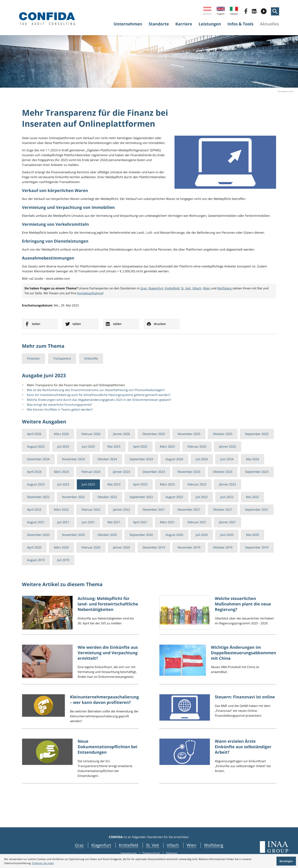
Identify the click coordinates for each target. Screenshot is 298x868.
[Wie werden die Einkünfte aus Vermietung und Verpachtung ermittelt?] (80, 665)
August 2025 (36, 447)
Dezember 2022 (38, 497)
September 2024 (141, 459)
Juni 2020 (227, 535)
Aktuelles (270, 24)
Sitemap (172, 853)
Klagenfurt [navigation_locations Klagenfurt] (101, 845)
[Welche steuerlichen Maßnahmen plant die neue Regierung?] (218, 615)
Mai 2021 (114, 522)
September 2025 (257, 434)
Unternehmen (128, 24)
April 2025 (140, 447)
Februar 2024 (91, 472)
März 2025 (167, 447)
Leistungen (210, 24)
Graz (144, 288)
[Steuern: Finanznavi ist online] (218, 711)
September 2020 (141, 535)
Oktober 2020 (107, 535)
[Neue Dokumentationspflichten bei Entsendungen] (80, 761)
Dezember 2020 (38, 535)
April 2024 (34, 472)
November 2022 (74, 497)
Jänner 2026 (121, 434)
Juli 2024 (202, 459)
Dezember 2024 (38, 459)
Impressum (129, 853)
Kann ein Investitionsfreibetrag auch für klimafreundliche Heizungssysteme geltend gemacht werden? (99, 395)
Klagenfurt (156, 288)
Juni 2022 (227, 497)
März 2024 (61, 472)
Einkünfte (91, 359)
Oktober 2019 (223, 547)
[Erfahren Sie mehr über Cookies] (43, 863)
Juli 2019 (63, 560)
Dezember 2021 (154, 510)
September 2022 (141, 497)
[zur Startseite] (47, 19)
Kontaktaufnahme (90, 293)
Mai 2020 (252, 535)
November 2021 (189, 510)
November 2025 (189, 434)
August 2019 (36, 560)
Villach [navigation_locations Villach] (173, 845)
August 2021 (36, 522)
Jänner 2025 (228, 447)
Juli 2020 (202, 535)
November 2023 (189, 472)
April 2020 (34, 547)
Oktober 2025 (223, 434)
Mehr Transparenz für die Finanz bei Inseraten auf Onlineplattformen (76, 385)
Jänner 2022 (121, 510)
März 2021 (167, 522)
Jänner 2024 (121, 472)
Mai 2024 (252, 459)
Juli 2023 (63, 484)
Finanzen (33, 359)
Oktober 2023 (223, 472)
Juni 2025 (88, 447)
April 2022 (34, 510)
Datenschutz (151, 853)
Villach (197, 288)
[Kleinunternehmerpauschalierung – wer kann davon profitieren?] (80, 711)
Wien (206, 288)
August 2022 (174, 497)
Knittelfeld (172, 288)
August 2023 (36, 484)
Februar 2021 (197, 522)
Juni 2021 (88, 522)
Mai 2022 (252, 497)
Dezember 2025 (154, 434)
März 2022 (61, 510)
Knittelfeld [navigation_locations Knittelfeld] (128, 845)
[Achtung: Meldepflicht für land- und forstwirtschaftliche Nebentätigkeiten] (80, 615)
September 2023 (257, 472)
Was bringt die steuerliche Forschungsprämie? (59, 405)
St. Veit (186, 288)
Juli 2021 (63, 522)
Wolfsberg (225, 288)
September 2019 (257, 547)
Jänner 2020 (121, 547)
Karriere (184, 24)
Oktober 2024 (107, 459)
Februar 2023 (197, 484)
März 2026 (61, 434)
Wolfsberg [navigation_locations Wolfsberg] (213, 845)
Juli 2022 (202, 497)
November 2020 (74, 535)
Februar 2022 (91, 510)
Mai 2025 (114, 447)
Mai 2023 (114, 484)
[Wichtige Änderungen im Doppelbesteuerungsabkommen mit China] (218, 665)
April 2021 (140, 522)
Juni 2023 (88, 484)
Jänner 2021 (228, 522)
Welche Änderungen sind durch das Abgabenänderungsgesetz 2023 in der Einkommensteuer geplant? (99, 400)
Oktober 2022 (107, 497)
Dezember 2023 (154, 472)
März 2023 (167, 484)
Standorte (159, 24)
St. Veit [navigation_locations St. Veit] (153, 845)
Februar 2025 (197, 447)
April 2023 (140, 484)
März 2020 (61, 547)
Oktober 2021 (223, 510)
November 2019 (189, 547)
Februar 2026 (91, 434)
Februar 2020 (91, 547)
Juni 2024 (227, 459)
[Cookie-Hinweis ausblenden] (286, 861)
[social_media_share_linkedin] (121, 324)
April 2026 (34, 434)
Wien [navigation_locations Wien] (191, 845)
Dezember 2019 (154, 547)
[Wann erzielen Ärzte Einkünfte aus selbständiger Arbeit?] (218, 761)
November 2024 (74, 459)
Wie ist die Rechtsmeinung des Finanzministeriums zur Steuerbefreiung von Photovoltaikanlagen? (96, 390)
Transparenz (62, 359)
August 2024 (174, 459)
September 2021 (257, 510)
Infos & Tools (241, 24)
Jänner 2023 (228, 484)
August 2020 (174, 535)
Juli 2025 (63, 447)
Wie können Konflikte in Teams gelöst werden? (60, 410)
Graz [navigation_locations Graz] (79, 845)
